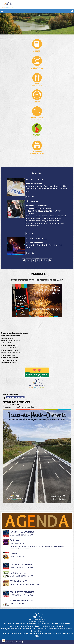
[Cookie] (4, 641)
